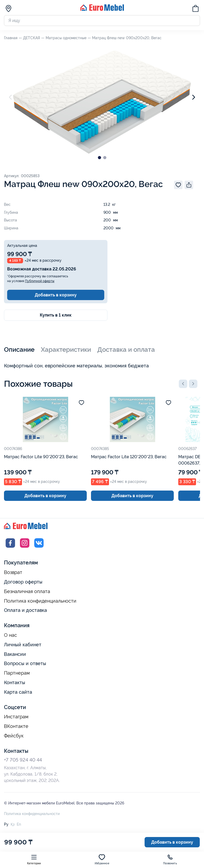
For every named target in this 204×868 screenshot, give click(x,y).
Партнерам (17, 673)
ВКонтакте (16, 726)
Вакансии (15, 654)
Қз (13, 824)
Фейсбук (14, 736)
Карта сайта (18, 692)
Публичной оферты (40, 281)
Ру (6, 824)
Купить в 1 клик (56, 315)
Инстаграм (16, 717)
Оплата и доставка (25, 610)
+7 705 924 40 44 (23, 760)
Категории (34, 859)
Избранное (102, 859)
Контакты (15, 682)
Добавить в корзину (56, 295)
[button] (183, 384)
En (19, 824)
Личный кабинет (23, 645)
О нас (10, 635)
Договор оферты (23, 582)
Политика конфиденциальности (40, 601)
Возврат (13, 572)
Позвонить (170, 859)
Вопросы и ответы (25, 663)
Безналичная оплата (27, 591)
